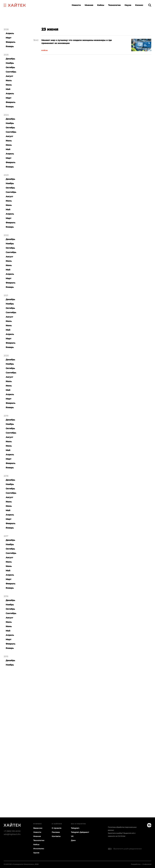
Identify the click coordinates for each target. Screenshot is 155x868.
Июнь (9, 85)
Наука (128, 5)
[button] (5, 5)
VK (72, 836)
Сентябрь (11, 72)
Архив (36, 853)
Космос (139, 5)
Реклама (56, 832)
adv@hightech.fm (12, 834)
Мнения (89, 5)
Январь (10, 46)
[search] (150, 5)
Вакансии (38, 828)
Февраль (11, 42)
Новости (76, 5)
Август (9, 76)
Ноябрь (10, 63)
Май (8, 89)
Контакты (56, 836)
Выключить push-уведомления (127, 849)
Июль (9, 80)
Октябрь (10, 67)
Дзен (73, 840)
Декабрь (10, 59)
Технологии (114, 5)
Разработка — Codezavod (141, 864)
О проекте (57, 828)
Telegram (75, 828)
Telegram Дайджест (80, 832)
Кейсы (101, 5)
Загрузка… (77, 753)
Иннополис (39, 849)
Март (9, 38)
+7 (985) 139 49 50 (12, 831)
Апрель (10, 33)
